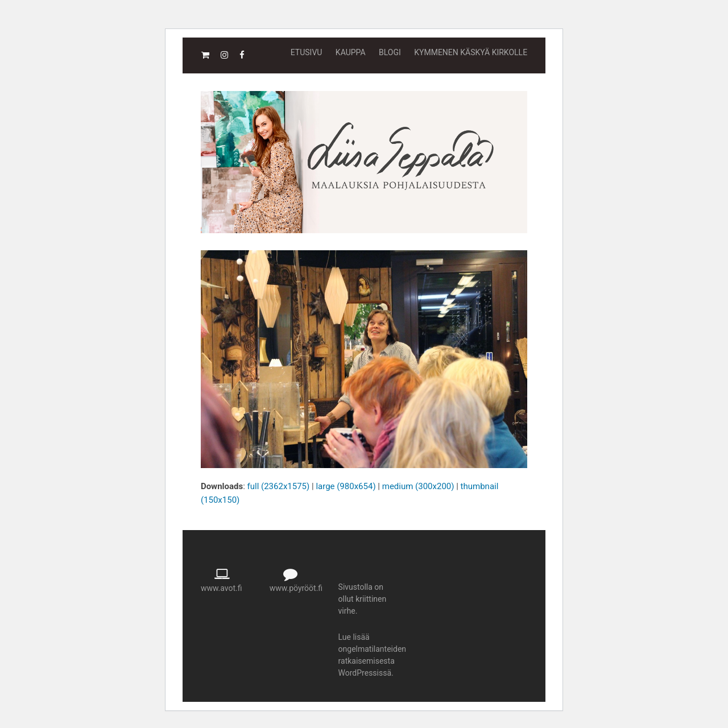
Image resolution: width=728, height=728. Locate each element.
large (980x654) (346, 486)
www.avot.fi (222, 588)
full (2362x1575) (279, 486)
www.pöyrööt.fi (296, 588)
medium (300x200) (418, 486)
